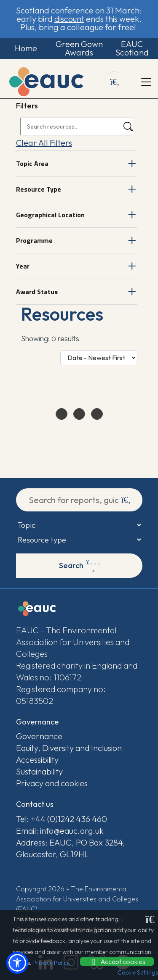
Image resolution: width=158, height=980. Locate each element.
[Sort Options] (99, 358)
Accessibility (37, 760)
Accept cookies (117, 962)
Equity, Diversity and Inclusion (69, 748)
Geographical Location (50, 215)
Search (80, 566)
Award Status (37, 292)
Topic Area (32, 163)
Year (23, 266)
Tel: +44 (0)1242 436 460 (62, 819)
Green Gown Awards (79, 48)
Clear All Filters (44, 143)
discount (69, 19)
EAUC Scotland (132, 48)
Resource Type (39, 189)
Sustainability (39, 771)
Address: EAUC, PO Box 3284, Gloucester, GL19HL (71, 848)
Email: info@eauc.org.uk (60, 831)
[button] (17, 963)
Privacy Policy (51, 963)
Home (26, 48)
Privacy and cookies (52, 783)
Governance (39, 736)
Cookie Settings (138, 972)
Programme (34, 240)
